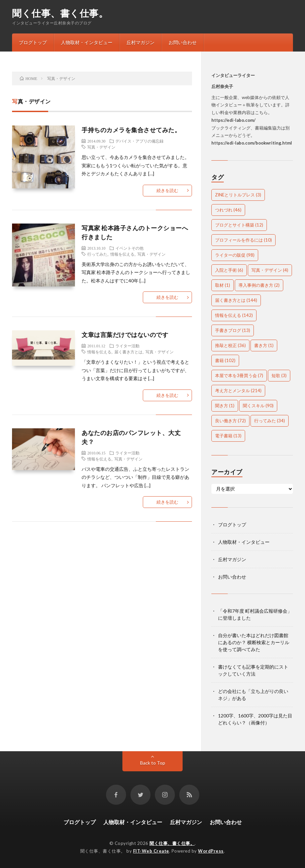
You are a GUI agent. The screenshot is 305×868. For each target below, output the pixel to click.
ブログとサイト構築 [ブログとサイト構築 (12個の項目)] (239, 225)
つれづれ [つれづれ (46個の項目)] (228, 210)
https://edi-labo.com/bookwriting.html (252, 143)
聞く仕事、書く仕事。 (60, 13)
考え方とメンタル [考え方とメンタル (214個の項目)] (238, 390)
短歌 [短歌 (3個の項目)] (279, 375)
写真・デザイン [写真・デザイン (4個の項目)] (270, 270)
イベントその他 (129, 248)
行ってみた (97, 254)
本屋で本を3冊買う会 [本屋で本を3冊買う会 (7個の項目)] (239, 375)
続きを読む (167, 190)
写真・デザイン (101, 147)
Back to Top (153, 763)
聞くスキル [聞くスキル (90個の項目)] (258, 406)
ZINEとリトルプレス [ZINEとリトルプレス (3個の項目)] (238, 195)
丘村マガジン (140, 42)
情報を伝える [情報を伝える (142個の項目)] (234, 315)
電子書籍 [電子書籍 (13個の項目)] (228, 436)
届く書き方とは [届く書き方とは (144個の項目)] (236, 300)
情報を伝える (122, 254)
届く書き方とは (128, 352)
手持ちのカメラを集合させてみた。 (131, 130)
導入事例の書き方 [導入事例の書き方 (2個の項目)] (259, 285)
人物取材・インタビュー (87, 42)
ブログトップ (33, 42)
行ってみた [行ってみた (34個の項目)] (270, 421)
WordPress (211, 851)
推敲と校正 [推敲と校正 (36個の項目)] (230, 345)
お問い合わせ (183, 42)
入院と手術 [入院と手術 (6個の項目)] (229, 270)
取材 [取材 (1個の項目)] (223, 285)
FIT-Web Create (151, 851)
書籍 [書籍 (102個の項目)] (225, 360)
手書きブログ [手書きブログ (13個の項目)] (233, 330)
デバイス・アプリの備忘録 (139, 141)
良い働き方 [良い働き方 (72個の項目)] (230, 421)
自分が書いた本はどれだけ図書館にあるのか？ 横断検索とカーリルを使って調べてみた (254, 642)
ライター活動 (127, 346)
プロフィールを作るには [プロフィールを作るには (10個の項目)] (243, 240)
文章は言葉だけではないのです (125, 335)
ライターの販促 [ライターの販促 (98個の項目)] (235, 255)
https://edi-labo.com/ (233, 120)
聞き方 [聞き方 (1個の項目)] (225, 406)
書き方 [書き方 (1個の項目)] (264, 345)
